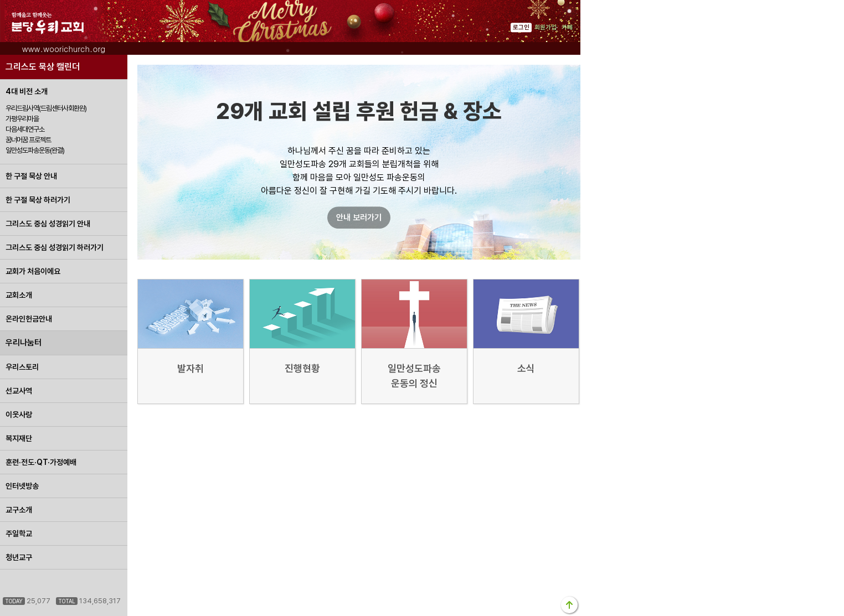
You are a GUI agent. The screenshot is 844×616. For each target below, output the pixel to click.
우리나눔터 (24, 343)
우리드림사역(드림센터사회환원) (46, 108)
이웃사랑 (19, 415)
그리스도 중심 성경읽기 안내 (48, 224)
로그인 (521, 27)
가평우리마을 (22, 119)
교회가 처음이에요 (33, 271)
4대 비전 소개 (27, 91)
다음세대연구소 (25, 129)
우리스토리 (22, 367)
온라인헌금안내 (29, 319)
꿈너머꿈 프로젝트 (28, 140)
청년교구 (19, 557)
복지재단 (19, 438)
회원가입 (545, 27)
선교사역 (19, 391)
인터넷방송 (22, 486)
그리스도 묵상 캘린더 (43, 67)
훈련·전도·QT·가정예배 (41, 462)
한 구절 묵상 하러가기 (38, 200)
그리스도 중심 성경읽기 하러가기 (55, 247)
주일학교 (19, 534)
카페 (567, 27)
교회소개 (19, 295)
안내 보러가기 (359, 218)
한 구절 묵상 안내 (31, 176)
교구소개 (19, 510)
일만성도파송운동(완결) (35, 150)
